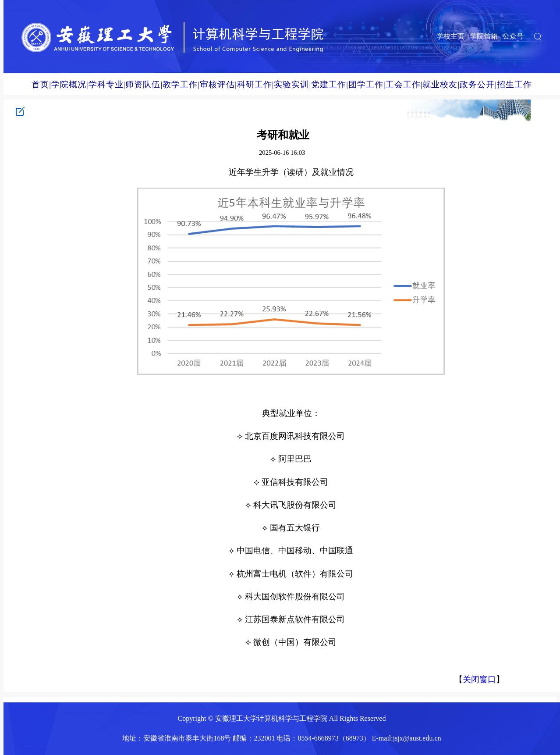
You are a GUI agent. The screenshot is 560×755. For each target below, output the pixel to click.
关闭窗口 (479, 679)
